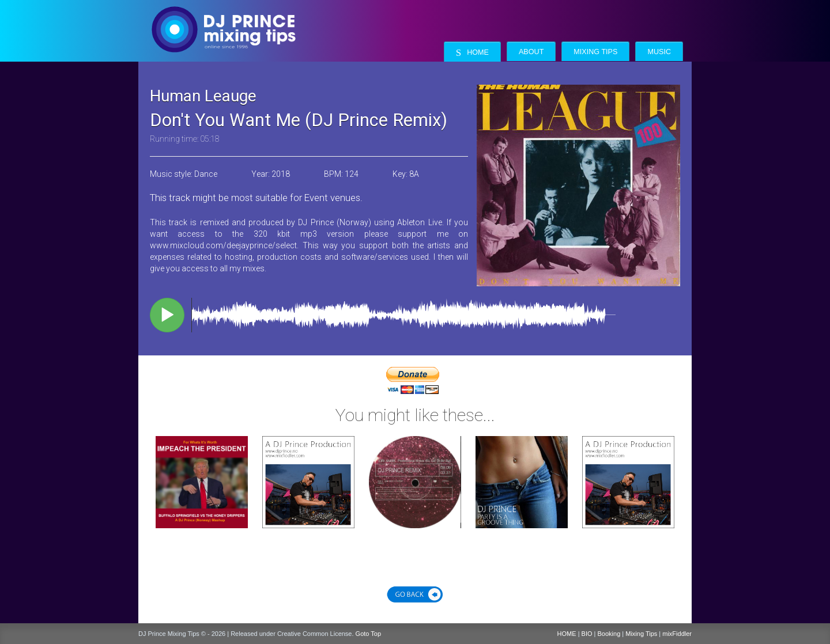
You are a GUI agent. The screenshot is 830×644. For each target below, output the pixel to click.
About (531, 52)
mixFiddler (677, 634)
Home (472, 53)
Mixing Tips (595, 52)
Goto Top (368, 634)
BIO (587, 634)
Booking (609, 634)
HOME (567, 634)
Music (659, 52)
